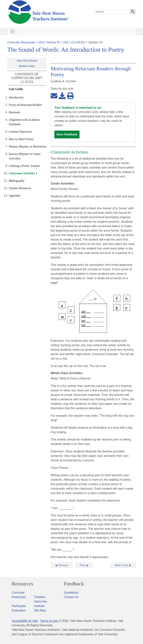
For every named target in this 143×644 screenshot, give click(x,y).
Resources (22, 584)
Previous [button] (62, 565)
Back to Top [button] (123, 565)
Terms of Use (49, 621)
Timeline (40, 597)
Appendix (15, 196)
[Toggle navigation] (12, 31)
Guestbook (71, 593)
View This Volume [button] (27, 61)
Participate (19, 606)
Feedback (74, 584)
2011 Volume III (49, 42)
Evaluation (19, 610)
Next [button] (84, 565)
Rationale (14, 112)
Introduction (16, 97)
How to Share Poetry (21, 139)
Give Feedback (67, 134)
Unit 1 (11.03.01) (74, 42)
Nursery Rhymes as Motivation (27, 146)
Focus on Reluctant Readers (25, 105)
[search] (113, 12)
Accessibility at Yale (25, 621)
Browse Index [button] (27, 66)
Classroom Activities (22, 173)
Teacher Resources (20, 188)
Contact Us (71, 597)
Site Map (40, 610)
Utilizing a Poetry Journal (24, 166)
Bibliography (17, 181)
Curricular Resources (21, 42)
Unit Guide (16, 89)
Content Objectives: (21, 132)
